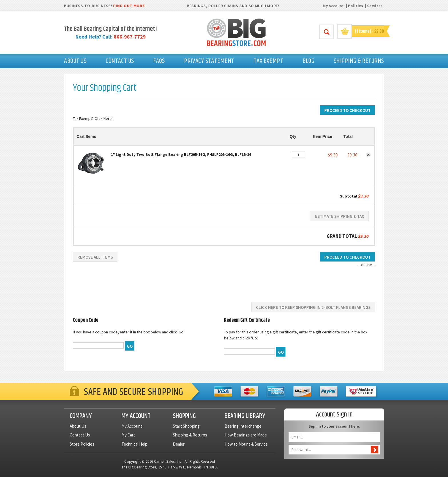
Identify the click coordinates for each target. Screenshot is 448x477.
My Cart (128, 435)
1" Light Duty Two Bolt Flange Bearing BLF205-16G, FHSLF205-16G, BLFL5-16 (181, 154)
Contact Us (80, 435)
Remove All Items (95, 257)
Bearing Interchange (243, 426)
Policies (356, 6)
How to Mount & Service (246, 444)
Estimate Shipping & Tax (340, 216)
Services (375, 6)
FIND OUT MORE (129, 6)
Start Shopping (186, 426)
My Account (333, 6)
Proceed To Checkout (347, 110)
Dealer (179, 444)
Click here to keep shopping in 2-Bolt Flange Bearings (313, 307)
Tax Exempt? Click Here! (93, 118)
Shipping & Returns (190, 435)
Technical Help (134, 444)
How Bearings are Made (246, 435)
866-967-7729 (130, 37)
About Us (78, 426)
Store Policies (82, 444)
